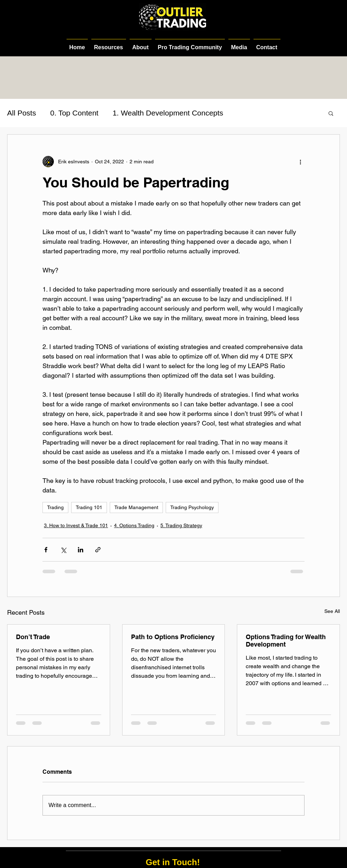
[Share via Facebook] (46, 550)
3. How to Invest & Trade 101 (76, 525)
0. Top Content (74, 113)
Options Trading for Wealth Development (286, 641)
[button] (331, 113)
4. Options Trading (134, 525)
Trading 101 (89, 507)
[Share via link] (98, 550)
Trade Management (136, 507)
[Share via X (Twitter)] (63, 550)
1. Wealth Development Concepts (168, 113)
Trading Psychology (192, 507)
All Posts (22, 113)
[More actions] (300, 162)
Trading (55, 507)
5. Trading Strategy (181, 525)
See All (332, 611)
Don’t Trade (33, 637)
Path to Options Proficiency (173, 637)
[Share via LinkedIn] (81, 550)
